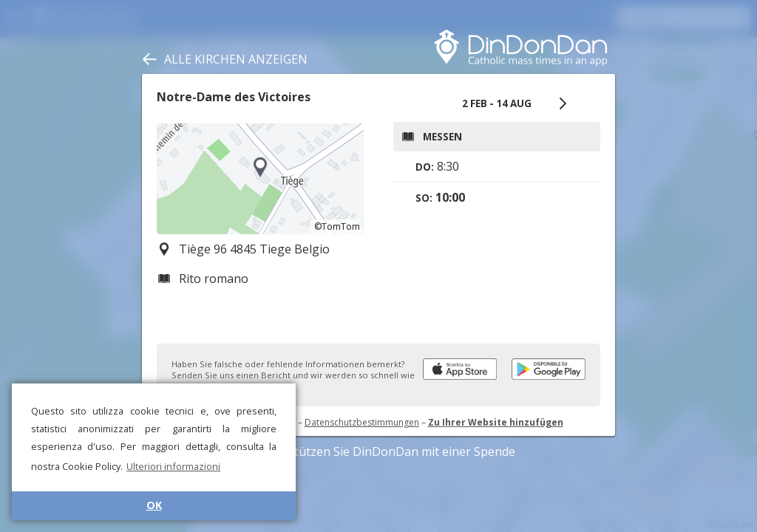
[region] (260, 179)
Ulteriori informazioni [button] (173, 466)
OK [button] (154, 505)
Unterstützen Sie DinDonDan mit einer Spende (379, 451)
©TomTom (337, 226)
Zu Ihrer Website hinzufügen (496, 422)
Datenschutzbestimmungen (362, 422)
